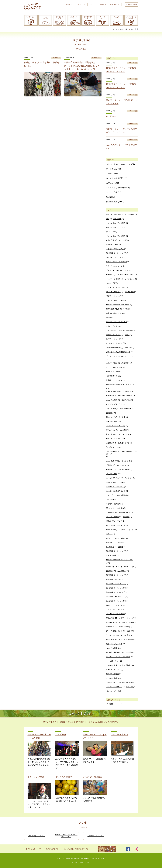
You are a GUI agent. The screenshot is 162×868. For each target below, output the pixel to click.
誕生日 (127, 335)
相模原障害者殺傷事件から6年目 (118, 305)
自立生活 (130, 330)
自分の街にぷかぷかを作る (116, 538)
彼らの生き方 (111, 430)
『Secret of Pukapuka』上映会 (117, 270)
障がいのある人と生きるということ (119, 567)
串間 (108, 215)
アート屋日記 (112, 169)
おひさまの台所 (59, 18)
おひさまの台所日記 (115, 178)
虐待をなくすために (113, 292)
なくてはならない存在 (114, 367)
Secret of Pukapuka (125, 396)
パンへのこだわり (113, 691)
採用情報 (103, 4)
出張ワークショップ (126, 618)
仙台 (108, 219)
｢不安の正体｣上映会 (113, 348)
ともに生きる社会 (113, 391)
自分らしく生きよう (113, 478)
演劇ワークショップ (113, 296)
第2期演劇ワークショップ (115, 597)
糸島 (117, 244)
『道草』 (109, 465)
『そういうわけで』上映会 (116, 236)
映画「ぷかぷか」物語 (114, 644)
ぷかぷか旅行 (111, 283)
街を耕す (126, 517)
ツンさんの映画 (112, 665)
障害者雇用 (110, 627)
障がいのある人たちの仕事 (116, 417)
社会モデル (110, 470)
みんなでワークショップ (115, 426)
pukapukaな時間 (112, 461)
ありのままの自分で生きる (116, 491)
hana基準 (123, 430)
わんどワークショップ (114, 605)
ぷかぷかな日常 (112, 648)
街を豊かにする (124, 443)
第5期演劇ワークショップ (115, 584)
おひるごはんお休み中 (88, 18)
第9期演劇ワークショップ (115, 253)
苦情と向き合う (112, 434)
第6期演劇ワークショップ (115, 579)
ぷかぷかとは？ (31, 17)
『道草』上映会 (124, 470)
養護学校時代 (124, 627)
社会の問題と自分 (113, 372)
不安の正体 (129, 348)
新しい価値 (134, 29)
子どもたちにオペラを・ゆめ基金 (118, 635)
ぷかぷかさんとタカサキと (131, 18)
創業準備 (109, 571)
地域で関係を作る (113, 376)
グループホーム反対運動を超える (118, 352)
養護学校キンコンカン (114, 380)
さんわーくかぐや (113, 326)
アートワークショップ (114, 609)
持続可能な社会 (125, 512)
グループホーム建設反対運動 (117, 495)
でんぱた (117, 17)
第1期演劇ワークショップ (115, 601)
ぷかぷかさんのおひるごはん (118, 164)
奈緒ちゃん (110, 257)
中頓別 (125, 240)
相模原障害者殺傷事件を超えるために (120, 560)
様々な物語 (110, 639)
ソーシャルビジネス (113, 670)
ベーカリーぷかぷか (45, 18)
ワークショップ (112, 682)
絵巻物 (131, 622)
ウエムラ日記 (111, 409)
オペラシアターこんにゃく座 (117, 322)
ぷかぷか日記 (81, 4)
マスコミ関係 (111, 555)
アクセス (93, 4)
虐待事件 (109, 318)
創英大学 (109, 413)
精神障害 (109, 275)
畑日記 (109, 197)
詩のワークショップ (113, 335)
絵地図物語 (126, 665)
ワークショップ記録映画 (115, 614)
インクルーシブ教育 (113, 279)
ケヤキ (117, 661)
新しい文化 (110, 547)
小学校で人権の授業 (113, 504)
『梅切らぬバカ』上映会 (115, 300)
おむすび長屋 (111, 232)
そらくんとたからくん (114, 266)
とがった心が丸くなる (114, 404)
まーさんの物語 (112, 678)
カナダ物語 (121, 571)
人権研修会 (110, 512)
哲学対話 (129, 652)
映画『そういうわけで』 (115, 227)
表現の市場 (110, 618)
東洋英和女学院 (112, 622)
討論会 (108, 244)
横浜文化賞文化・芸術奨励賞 (117, 262)
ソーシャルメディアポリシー (50, 849)
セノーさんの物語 (113, 517)
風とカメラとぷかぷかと (115, 487)
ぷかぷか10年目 (112, 500)
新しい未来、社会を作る (115, 508)
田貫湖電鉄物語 (128, 682)
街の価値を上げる (113, 447)
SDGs (126, 309)
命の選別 (109, 542)
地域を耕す (125, 363)
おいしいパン (118, 439)
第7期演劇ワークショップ (115, 575)
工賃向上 (121, 257)
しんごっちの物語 (125, 639)
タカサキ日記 (112, 202)
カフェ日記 (111, 183)
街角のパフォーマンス (114, 521)
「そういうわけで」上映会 (116, 223)
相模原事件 (117, 219)
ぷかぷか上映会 (112, 400)
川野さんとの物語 (113, 674)
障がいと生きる (119, 313)
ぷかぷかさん (121, 465)
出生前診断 (110, 443)
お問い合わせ (115, 4)
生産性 (121, 547)
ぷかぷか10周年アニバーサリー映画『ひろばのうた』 (121, 453)
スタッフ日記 (112, 192)
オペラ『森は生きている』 (116, 287)
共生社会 (120, 542)
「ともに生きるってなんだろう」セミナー (121, 356)
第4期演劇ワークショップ (115, 588)
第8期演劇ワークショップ (115, 551)
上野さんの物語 (112, 363)
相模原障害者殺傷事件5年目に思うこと (120, 384)
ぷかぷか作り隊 (125, 409)
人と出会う (129, 478)
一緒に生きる (111, 482)
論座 (108, 313)
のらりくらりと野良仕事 (117, 188)
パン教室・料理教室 (113, 652)
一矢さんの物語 (112, 421)
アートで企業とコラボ (114, 631)
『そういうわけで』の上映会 (124, 215)
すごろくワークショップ (115, 343)
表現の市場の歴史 (113, 240)
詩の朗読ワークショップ (125, 275)
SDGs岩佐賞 (129, 292)
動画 (123, 622)
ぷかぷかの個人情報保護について (76, 849)
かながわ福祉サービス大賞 (116, 525)
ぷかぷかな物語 (112, 474)
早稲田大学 (127, 391)
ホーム (115, 29)
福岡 (108, 439)
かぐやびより (130, 279)
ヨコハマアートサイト (114, 687)
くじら (108, 661)
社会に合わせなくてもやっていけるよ (120, 530)
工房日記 (110, 174)
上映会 (122, 482)
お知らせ (69, 4)
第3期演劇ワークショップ (115, 592)
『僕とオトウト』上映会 (115, 249)
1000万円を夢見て (113, 309)
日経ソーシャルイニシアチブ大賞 (118, 657)
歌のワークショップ (113, 339)
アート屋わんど (103, 18)
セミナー (109, 534)
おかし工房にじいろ (74, 18)
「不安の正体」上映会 (114, 330)
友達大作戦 (125, 400)
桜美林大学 (110, 396)
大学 (129, 631)
